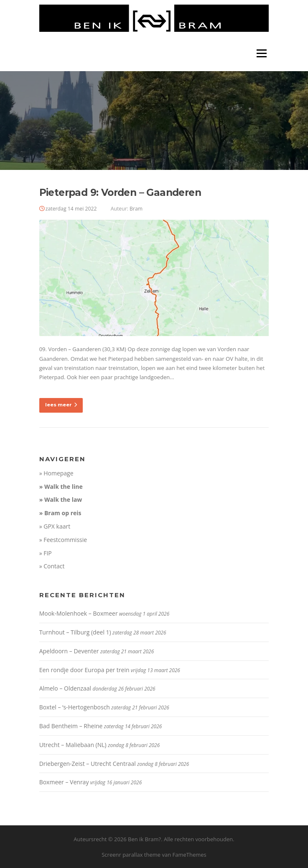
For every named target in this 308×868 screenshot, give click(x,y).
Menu (261, 53)
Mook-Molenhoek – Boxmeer (79, 613)
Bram (136, 209)
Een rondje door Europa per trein (84, 670)
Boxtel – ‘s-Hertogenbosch (75, 707)
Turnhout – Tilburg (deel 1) (75, 632)
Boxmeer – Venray (64, 782)
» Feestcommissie (63, 540)
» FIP (46, 553)
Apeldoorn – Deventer (69, 651)
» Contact (52, 566)
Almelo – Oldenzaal (65, 688)
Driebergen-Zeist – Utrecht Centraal (88, 764)
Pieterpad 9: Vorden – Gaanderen (120, 193)
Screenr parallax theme (131, 855)
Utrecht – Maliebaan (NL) (73, 745)
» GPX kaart (55, 526)
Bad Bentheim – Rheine (71, 726)
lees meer (61, 405)
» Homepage (56, 473)
